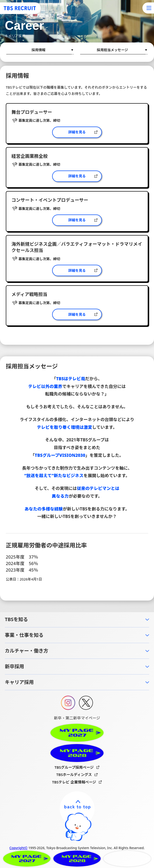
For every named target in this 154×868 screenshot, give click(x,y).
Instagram (68, 703)
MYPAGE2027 (27, 859)
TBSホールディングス (74, 775)
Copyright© (18, 848)
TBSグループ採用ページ (74, 767)
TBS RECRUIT (20, 8)
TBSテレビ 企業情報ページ (74, 782)
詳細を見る (77, 132)
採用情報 (39, 50)
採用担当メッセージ (112, 50)
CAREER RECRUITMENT (127, 859)
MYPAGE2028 (77, 859)
